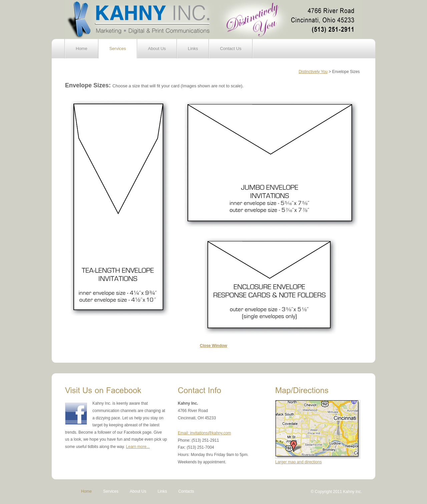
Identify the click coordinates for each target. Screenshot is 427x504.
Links (193, 48)
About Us (157, 48)
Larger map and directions (298, 462)
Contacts (186, 491)
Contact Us (231, 48)
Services (118, 48)
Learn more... (138, 447)
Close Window (213, 346)
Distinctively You (313, 72)
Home (82, 48)
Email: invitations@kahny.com (204, 433)
